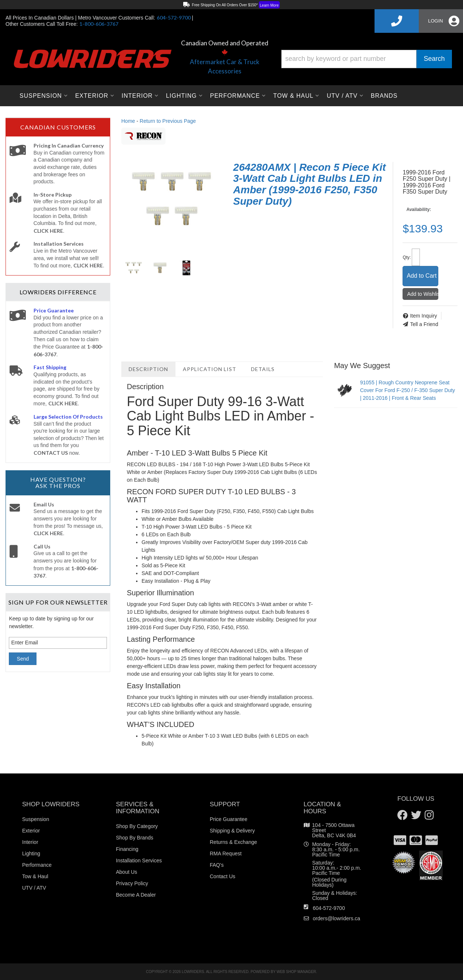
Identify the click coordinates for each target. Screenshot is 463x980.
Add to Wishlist (423, 294)
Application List (210, 369)
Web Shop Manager (296, 972)
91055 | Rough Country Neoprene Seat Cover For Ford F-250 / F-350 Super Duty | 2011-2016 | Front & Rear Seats (408, 390)
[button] (367, 59)
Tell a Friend (424, 324)
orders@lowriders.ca (337, 918)
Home (128, 121)
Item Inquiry (423, 316)
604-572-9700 (329, 908)
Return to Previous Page (168, 121)
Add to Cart (422, 276)
